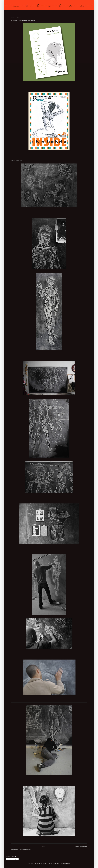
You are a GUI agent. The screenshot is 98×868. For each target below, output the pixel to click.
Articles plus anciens (81, 847)
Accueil (43, 847)
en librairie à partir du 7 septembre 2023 (23, 20)
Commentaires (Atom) (25, 850)
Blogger (68, 864)
